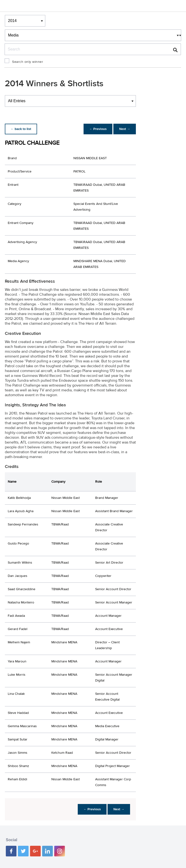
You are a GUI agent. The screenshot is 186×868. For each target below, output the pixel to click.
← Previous (98, 129)
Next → (125, 129)
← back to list (21, 129)
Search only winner (28, 62)
